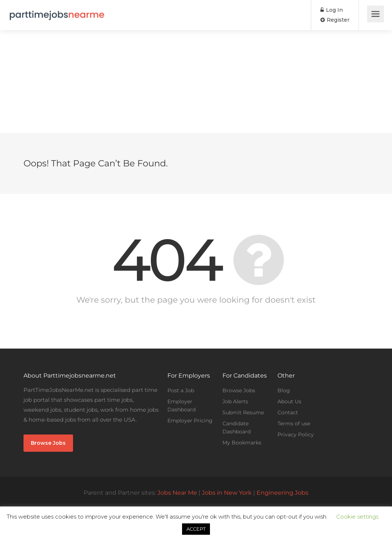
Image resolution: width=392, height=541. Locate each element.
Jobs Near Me (177, 493)
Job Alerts (235, 401)
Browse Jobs (48, 443)
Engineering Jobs (282, 493)
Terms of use (294, 423)
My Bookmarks (242, 443)
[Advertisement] (196, 82)
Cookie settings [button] (357, 517)
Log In (332, 10)
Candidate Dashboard (237, 428)
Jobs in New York (227, 493)
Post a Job (181, 390)
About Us (289, 401)
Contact (288, 412)
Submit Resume (243, 412)
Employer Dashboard (182, 405)
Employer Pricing (190, 421)
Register (335, 20)
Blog (284, 390)
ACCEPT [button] (196, 529)
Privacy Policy (296, 434)
